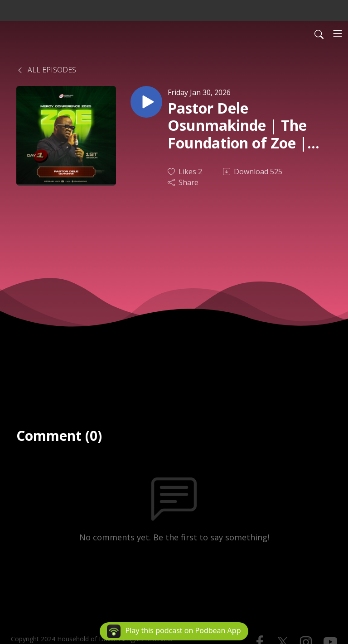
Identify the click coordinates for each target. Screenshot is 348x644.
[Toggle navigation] (338, 33)
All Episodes (46, 70)
